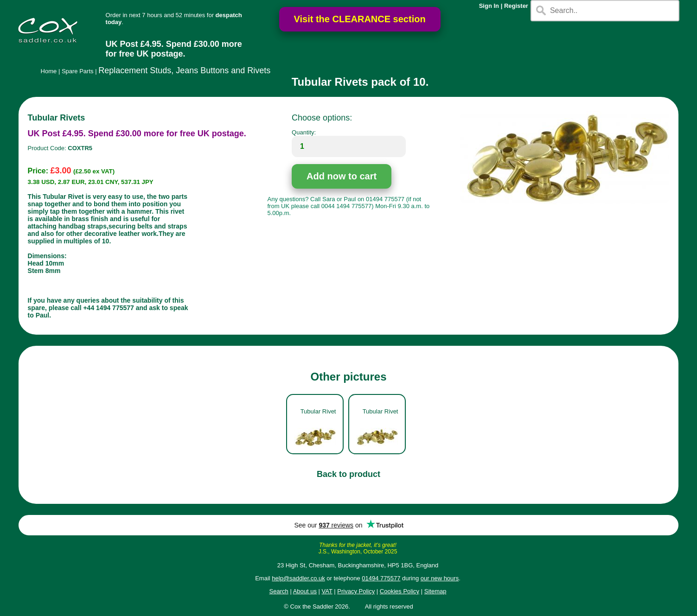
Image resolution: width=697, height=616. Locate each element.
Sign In (489, 6)
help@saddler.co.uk (298, 578)
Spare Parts (78, 71)
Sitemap (435, 591)
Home (49, 71)
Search (279, 591)
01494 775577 (381, 578)
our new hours (440, 578)
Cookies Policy (400, 591)
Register (516, 6)
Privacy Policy (356, 591)
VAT (327, 591)
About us (305, 591)
